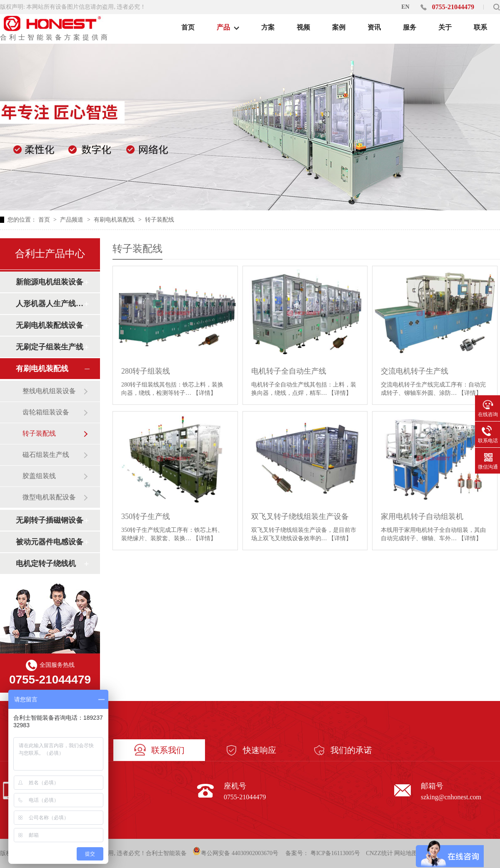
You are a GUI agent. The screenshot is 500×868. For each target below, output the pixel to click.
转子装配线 (160, 220)
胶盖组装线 (39, 476)
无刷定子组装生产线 (50, 347)
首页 (45, 220)
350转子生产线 (146, 516)
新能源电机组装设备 (50, 282)
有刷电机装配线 (115, 220)
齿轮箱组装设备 (46, 412)
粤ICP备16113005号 (335, 853)
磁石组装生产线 (46, 455)
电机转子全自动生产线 (289, 371)
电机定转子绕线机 (46, 564)
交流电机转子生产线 (415, 371)
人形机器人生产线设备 (50, 304)
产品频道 (72, 220)
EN (405, 7)
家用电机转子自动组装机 (422, 516)
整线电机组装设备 (49, 391)
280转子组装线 (146, 371)
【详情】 (205, 393)
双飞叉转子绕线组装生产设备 (300, 516)
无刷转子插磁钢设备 (50, 520)
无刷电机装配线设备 (50, 325)
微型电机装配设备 (49, 497)
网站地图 (406, 853)
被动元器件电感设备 (50, 542)
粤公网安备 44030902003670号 (235, 852)
